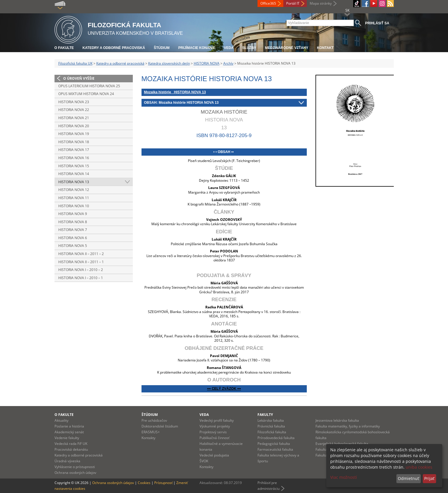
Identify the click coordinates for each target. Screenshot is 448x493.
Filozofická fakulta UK (75, 63)
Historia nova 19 (74, 134)
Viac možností (344, 477)
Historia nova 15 (74, 166)
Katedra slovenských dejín (169, 63)
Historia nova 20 (74, 126)
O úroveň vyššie (79, 78)
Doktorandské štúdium (160, 426)
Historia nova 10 (74, 206)
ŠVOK (204, 461)
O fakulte (64, 48)
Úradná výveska (67, 461)
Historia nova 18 (74, 142)
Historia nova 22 (74, 110)
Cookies (144, 483)
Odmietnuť (408, 478)
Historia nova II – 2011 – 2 (81, 254)
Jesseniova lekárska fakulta (337, 420)
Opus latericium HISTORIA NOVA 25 (89, 86)
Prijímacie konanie (197, 48)
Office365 (268, 3)
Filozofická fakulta (272, 432)
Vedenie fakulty (67, 438)
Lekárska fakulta (271, 420)
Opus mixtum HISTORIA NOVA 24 (86, 94)
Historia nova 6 (73, 238)
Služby (249, 48)
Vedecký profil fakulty (217, 420)
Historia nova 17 (74, 150)
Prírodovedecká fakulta (276, 438)
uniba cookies (419, 467)
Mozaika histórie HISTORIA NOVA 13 (175, 92)
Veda (229, 48)
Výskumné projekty (215, 426)
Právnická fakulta (271, 426)
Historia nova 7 (73, 230)
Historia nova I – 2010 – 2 (81, 270)
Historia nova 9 (73, 214)
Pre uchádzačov (154, 420)
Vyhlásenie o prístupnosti (75, 467)
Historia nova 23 (74, 102)
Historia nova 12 (74, 190)
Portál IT (293, 3)
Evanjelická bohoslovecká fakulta (342, 444)
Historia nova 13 (74, 182)
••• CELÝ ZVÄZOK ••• (224, 389)
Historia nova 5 (73, 246)
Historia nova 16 (74, 158)
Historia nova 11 (74, 198)
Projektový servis (213, 432)
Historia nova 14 (74, 174)
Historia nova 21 (74, 118)
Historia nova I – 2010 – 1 (81, 278)
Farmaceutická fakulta (275, 449)
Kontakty (148, 438)
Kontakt (325, 48)
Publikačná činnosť (214, 438)
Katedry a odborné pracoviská (114, 48)
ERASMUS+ (151, 432)
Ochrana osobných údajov (75, 473)
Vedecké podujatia (214, 455)
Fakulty (265, 415)
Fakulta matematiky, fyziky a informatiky (348, 426)
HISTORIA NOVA (207, 63)
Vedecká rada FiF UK (71, 444)
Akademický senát (69, 432)
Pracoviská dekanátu (71, 449)
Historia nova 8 (73, 222)
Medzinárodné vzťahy (287, 48)
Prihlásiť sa (377, 23)
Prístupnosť (163, 483)
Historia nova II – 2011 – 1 (81, 262)
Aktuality (61, 420)
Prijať (429, 478)
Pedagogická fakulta (274, 444)
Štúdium (162, 48)
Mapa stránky (321, 3)
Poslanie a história (69, 426)
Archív (228, 63)
